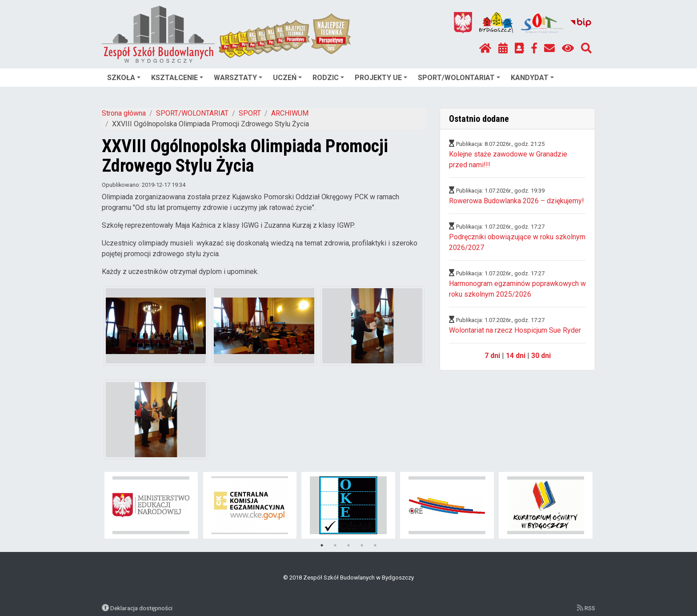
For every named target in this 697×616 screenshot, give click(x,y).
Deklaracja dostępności (141, 608)
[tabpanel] (151, 505)
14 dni (516, 356)
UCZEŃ (287, 78)
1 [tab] (322, 545)
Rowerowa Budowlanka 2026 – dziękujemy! (517, 201)
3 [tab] (348, 545)
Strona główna (124, 113)
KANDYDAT (532, 78)
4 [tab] (362, 545)
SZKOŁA (124, 78)
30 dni (541, 356)
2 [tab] (335, 545)
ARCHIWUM (290, 113)
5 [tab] (375, 545)
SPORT (250, 113)
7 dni (492, 356)
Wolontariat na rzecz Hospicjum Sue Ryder (515, 330)
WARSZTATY (238, 78)
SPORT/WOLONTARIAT (459, 78)
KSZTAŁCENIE (177, 78)
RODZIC (328, 78)
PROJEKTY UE (381, 78)
